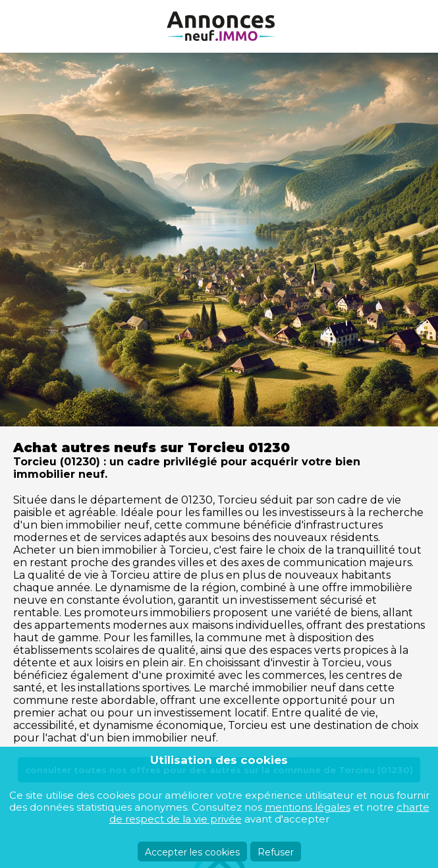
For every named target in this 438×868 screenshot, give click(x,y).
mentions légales (308, 807)
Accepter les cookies (192, 852)
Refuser (276, 852)
